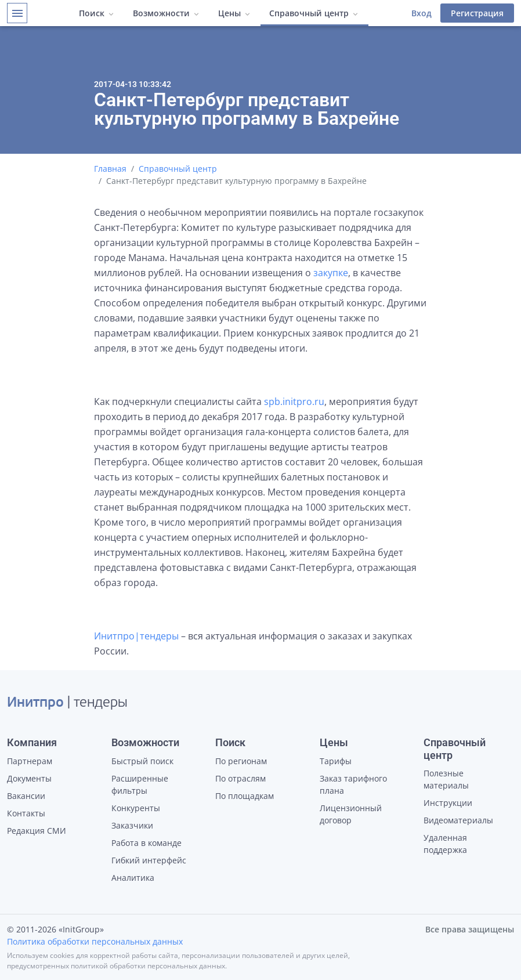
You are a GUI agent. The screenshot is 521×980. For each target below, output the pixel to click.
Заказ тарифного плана (353, 784)
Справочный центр (178, 169)
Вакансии (26, 796)
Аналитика (133, 878)
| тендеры (67, 703)
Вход (421, 13)
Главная (110, 169)
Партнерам (30, 761)
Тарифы (336, 761)
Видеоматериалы (458, 820)
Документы (29, 778)
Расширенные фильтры (140, 784)
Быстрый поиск (142, 761)
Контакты (26, 813)
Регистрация (477, 13)
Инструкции (448, 803)
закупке (331, 273)
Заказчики (132, 825)
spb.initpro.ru (294, 402)
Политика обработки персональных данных (95, 941)
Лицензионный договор (351, 814)
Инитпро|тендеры (136, 636)
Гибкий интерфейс (149, 860)
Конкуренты (136, 808)
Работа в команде (146, 843)
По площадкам (245, 796)
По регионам (241, 761)
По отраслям (240, 778)
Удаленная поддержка (445, 844)
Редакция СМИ (37, 831)
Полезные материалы (446, 779)
